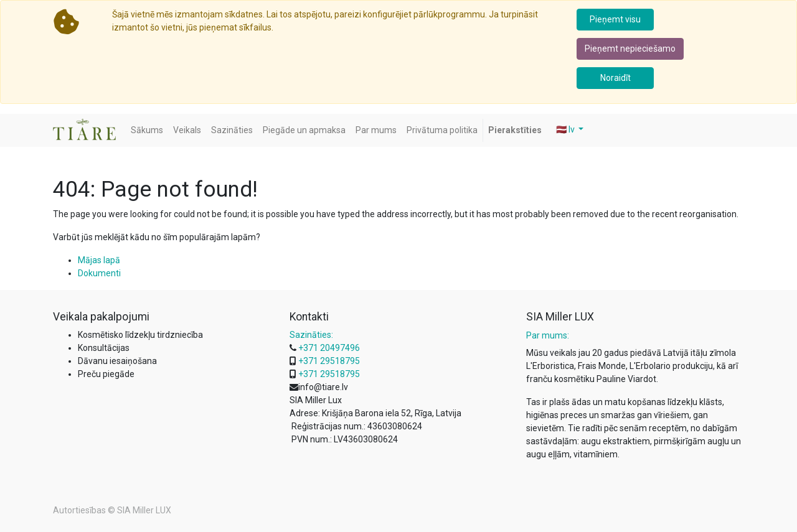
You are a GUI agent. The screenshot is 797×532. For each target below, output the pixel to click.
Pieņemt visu (615, 19)
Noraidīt (615, 78)
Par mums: (548, 335)
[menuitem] (147, 130)
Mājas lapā (99, 260)
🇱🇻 (566, 129)
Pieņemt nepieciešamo (630, 49)
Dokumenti (99, 273)
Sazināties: (311, 335)
